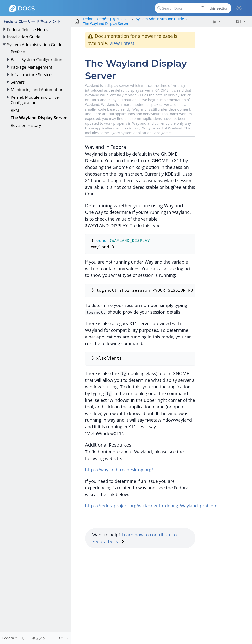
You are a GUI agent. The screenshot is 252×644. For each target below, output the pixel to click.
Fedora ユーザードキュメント (32, 21)
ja (214, 21)
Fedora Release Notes (28, 29)
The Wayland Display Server (39, 118)
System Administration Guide (35, 44)
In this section (215, 8)
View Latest (122, 43)
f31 (239, 21)
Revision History (26, 125)
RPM (15, 110)
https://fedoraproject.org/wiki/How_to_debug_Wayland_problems (152, 506)
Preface (18, 52)
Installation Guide (24, 37)
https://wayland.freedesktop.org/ (119, 470)
